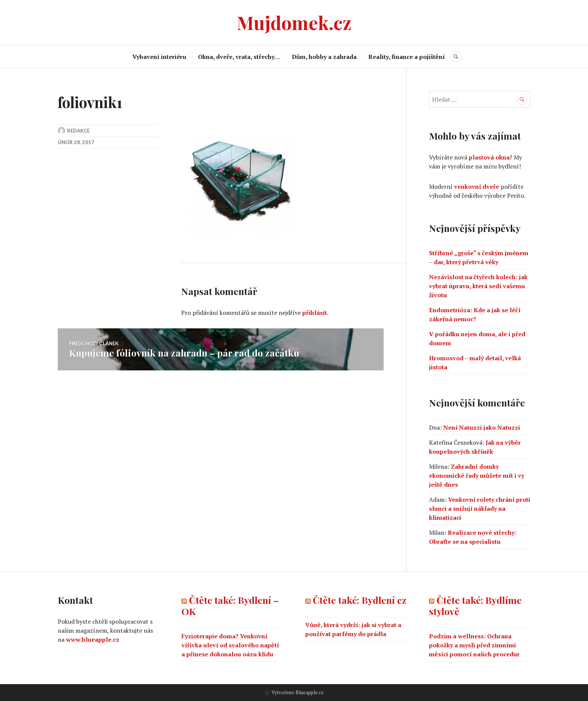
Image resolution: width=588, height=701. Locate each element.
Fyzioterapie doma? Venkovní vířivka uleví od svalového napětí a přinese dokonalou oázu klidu (230, 645)
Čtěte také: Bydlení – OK (230, 605)
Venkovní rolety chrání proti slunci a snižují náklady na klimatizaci (480, 508)
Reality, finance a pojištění (406, 57)
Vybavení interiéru (159, 57)
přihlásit (315, 313)
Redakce (78, 131)
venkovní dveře (477, 187)
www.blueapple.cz (93, 639)
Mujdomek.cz (294, 22)
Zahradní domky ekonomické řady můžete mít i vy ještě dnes (477, 475)
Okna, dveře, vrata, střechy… (239, 57)
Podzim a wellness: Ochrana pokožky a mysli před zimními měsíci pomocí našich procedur (474, 645)
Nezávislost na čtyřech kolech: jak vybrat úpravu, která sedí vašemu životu (478, 286)
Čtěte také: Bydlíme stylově (475, 605)
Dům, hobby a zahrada (324, 57)
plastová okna (489, 157)
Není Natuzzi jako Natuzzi (482, 427)
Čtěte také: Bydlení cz (360, 600)
